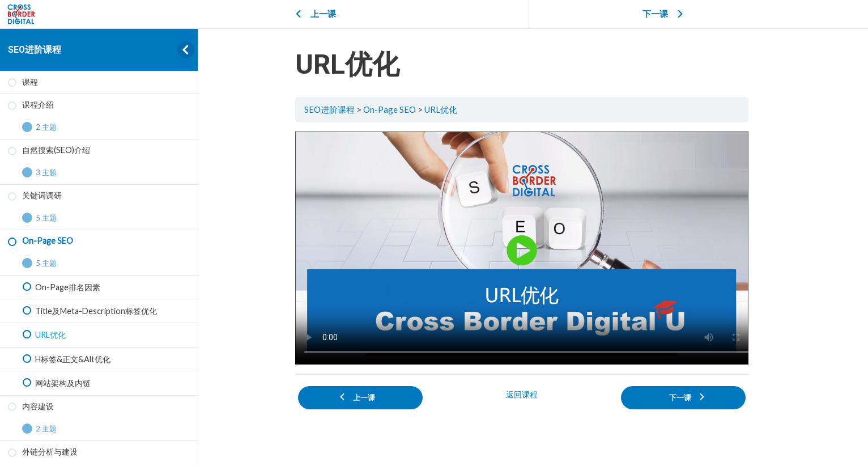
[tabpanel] (533, 247)
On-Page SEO (401, 109)
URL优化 (452, 109)
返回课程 (533, 393)
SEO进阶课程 (35, 50)
